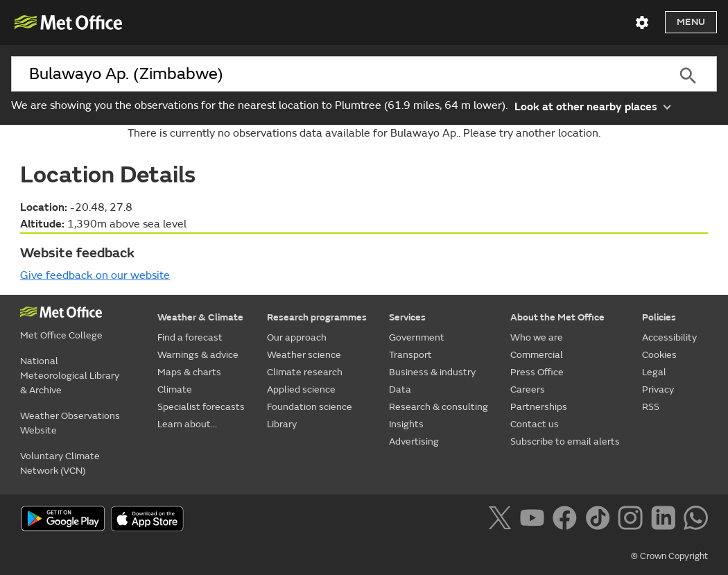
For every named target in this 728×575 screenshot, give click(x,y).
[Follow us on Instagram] (633, 520)
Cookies (659, 355)
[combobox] (335, 74)
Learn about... (187, 424)
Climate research (305, 372)
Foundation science (310, 407)
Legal (654, 372)
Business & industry (432, 372)
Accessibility (669, 337)
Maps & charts (189, 372)
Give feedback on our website (95, 275)
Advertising (414, 441)
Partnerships (539, 407)
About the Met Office (557, 317)
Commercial (537, 355)
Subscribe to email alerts (565, 441)
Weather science (304, 355)
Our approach (297, 337)
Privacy (658, 389)
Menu (691, 22)
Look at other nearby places (592, 106)
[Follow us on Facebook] (567, 520)
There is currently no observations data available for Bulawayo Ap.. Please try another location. (364, 133)
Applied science (301, 389)
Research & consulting (439, 407)
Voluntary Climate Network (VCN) (60, 463)
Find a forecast (190, 337)
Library (282, 424)
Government (417, 337)
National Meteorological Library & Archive (70, 376)
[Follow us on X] (502, 520)
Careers (528, 389)
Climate (175, 389)
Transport (410, 355)
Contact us (535, 424)
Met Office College (61, 335)
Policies (659, 317)
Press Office (537, 372)
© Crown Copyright (669, 556)
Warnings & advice (198, 355)
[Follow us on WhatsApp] (696, 520)
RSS (651, 407)
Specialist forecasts (201, 407)
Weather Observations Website (70, 423)
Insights (406, 424)
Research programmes (317, 317)
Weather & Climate (200, 317)
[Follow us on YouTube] (535, 520)
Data (400, 389)
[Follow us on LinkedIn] (666, 520)
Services (407, 317)
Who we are (537, 337)
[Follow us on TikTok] (600, 520)
